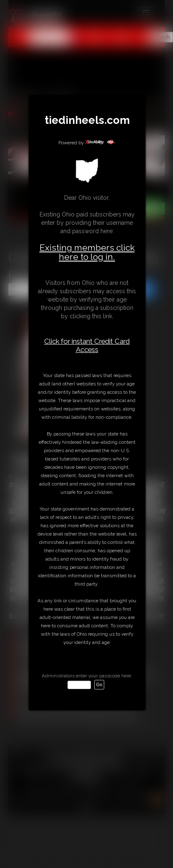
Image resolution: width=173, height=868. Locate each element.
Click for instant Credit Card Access (87, 345)
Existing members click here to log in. (87, 252)
